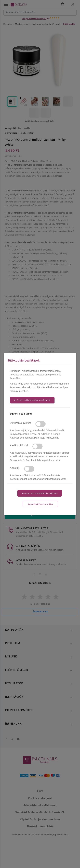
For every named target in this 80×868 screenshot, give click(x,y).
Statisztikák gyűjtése (21, 423)
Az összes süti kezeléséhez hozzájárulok (32, 400)
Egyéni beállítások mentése (40, 504)
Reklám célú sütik (19, 445)
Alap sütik (15, 468)
